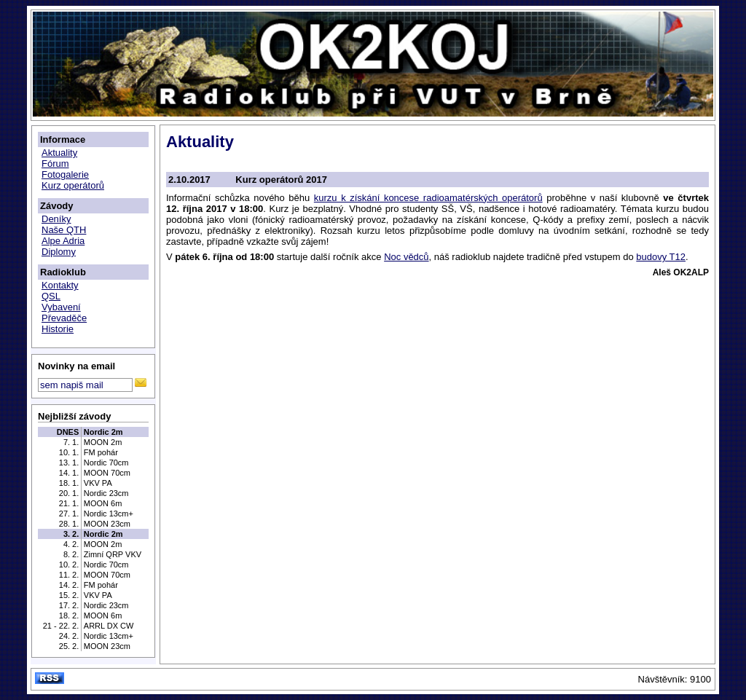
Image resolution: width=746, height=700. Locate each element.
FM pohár (101, 452)
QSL (51, 296)
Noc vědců (406, 257)
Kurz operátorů (73, 185)
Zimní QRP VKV (113, 554)
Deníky (56, 219)
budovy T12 (661, 257)
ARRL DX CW (109, 626)
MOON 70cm (107, 473)
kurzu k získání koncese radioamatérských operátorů (428, 198)
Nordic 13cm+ (109, 514)
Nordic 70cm (106, 463)
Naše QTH (64, 230)
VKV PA (98, 483)
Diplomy (59, 252)
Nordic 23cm (106, 493)
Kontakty (60, 285)
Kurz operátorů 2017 (281, 180)
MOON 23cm (107, 524)
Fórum (55, 164)
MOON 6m (103, 503)
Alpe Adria (63, 241)
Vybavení (61, 307)
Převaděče (64, 318)
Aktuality (59, 153)
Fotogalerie (65, 174)
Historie (58, 329)
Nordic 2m (103, 432)
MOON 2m (103, 442)
